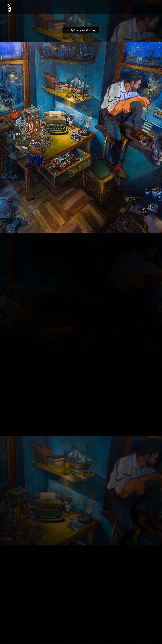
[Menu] (152, 7)
